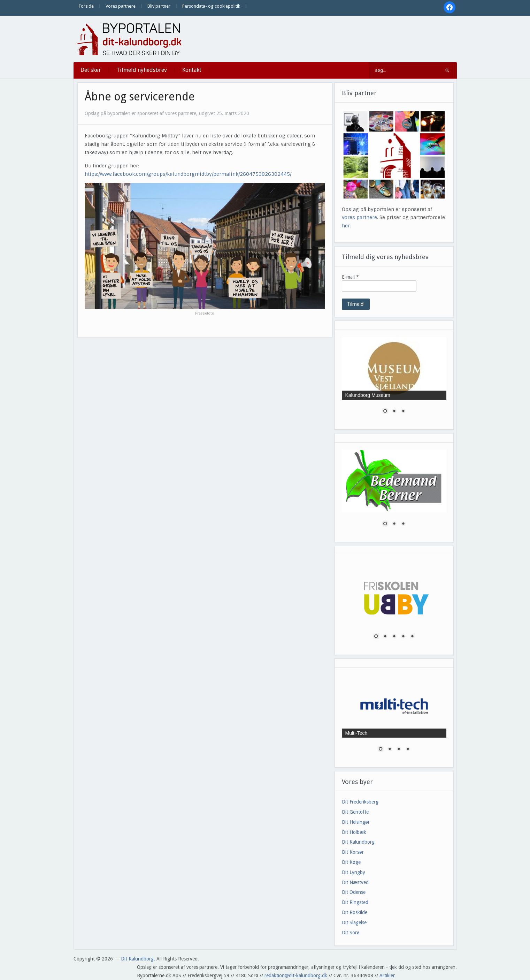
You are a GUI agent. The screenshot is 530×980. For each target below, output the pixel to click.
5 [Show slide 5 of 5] (412, 637)
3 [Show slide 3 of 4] (399, 749)
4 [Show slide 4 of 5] (403, 637)
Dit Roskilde (355, 912)
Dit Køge (351, 862)
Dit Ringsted (355, 902)
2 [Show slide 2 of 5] (385, 637)
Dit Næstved (355, 882)
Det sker (91, 70)
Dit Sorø (351, 933)
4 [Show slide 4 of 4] (408, 749)
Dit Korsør (353, 852)
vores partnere (359, 217)
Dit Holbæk (354, 832)
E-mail (350, 277)
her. (346, 226)
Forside (86, 6)
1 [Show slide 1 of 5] (376, 637)
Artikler (387, 975)
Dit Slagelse (354, 922)
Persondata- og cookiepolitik (211, 6)
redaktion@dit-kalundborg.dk (296, 975)
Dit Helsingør (356, 822)
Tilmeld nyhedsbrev (142, 70)
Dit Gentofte (355, 812)
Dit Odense (354, 892)
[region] (394, 380)
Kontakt (192, 70)
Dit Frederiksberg (360, 802)
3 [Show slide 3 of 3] (403, 412)
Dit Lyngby (354, 872)
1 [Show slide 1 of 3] (385, 412)
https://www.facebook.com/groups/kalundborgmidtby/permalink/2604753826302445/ (188, 174)
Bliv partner (159, 6)
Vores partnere (121, 6)
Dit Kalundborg (358, 842)
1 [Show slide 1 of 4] (381, 749)
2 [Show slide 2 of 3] (394, 412)
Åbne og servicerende (140, 97)
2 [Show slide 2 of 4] (390, 749)
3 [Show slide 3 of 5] (394, 637)
